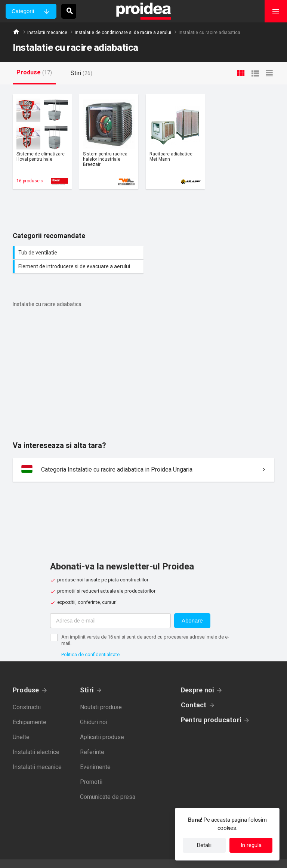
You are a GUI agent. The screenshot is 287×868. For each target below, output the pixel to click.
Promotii (91, 768)
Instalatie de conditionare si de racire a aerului (123, 33)
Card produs (42, 142)
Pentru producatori (211, 706)
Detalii (204, 845)
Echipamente (30, 708)
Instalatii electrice (36, 738)
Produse (26, 676)
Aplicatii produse (102, 723)
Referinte (92, 738)
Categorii (23, 11)
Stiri (87, 676)
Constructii (27, 693)
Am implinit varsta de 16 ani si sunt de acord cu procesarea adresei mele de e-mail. (145, 626)
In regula (251, 845)
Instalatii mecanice (47, 33)
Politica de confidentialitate (90, 641)
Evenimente (95, 753)
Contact (194, 691)
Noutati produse (101, 693)
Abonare (192, 607)
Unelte (21, 723)
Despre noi (197, 676)
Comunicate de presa (108, 783)
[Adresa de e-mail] (110, 607)
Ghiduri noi (94, 708)
